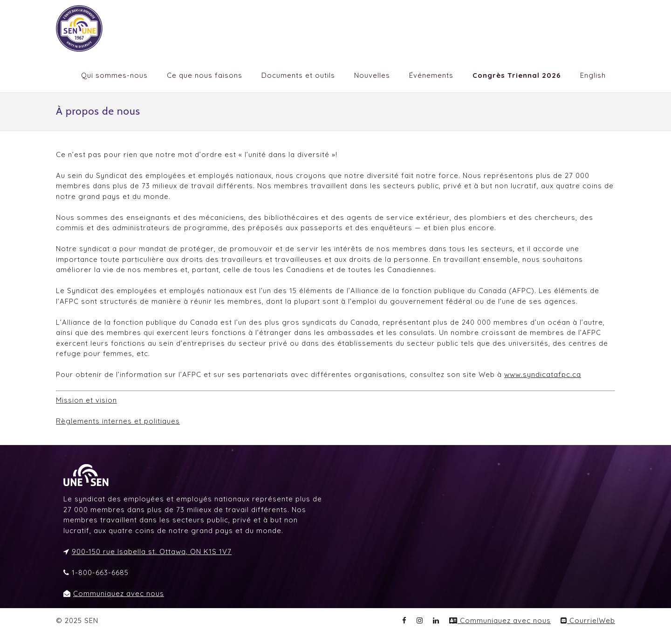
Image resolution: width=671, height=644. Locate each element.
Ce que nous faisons (205, 75)
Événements (431, 75)
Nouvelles (372, 75)
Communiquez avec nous (119, 593)
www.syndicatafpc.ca (543, 374)
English (593, 75)
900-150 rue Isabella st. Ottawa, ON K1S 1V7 (152, 552)
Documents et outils (298, 75)
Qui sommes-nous (114, 75)
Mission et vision (86, 400)
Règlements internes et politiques (118, 421)
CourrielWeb (588, 620)
